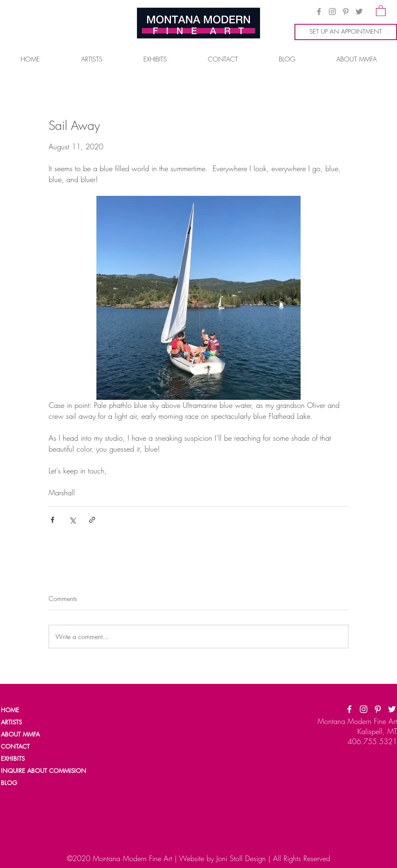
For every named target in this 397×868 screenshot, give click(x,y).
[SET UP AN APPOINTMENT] (346, 32)
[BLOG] (29, 783)
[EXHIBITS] (13, 759)
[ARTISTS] (29, 722)
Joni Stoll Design (241, 858)
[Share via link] (92, 520)
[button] (381, 10)
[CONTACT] (29, 747)
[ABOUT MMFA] (29, 734)
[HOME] (29, 710)
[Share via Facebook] (52, 520)
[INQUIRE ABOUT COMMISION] (47, 771)
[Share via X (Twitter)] (72, 520)
